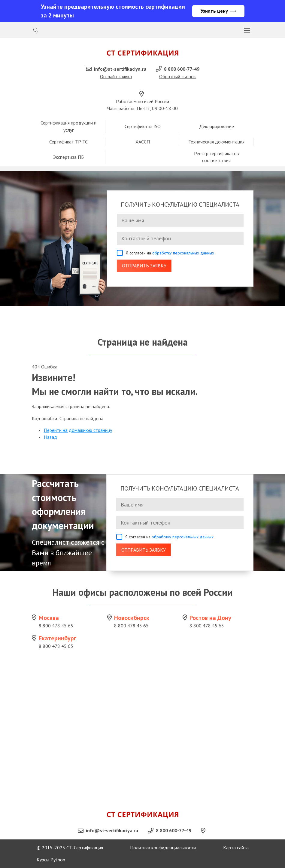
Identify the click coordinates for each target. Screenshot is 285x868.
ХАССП (143, 142)
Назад (50, 437)
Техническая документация (216, 142)
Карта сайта (236, 848)
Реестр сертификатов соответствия (217, 157)
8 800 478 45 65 (56, 626)
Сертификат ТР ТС (68, 142)
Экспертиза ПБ (68, 157)
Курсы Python (51, 860)
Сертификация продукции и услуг (68, 126)
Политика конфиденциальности (163, 848)
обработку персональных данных (183, 253)
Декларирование (217, 126)
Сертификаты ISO (143, 126)
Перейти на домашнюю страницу (78, 430)
